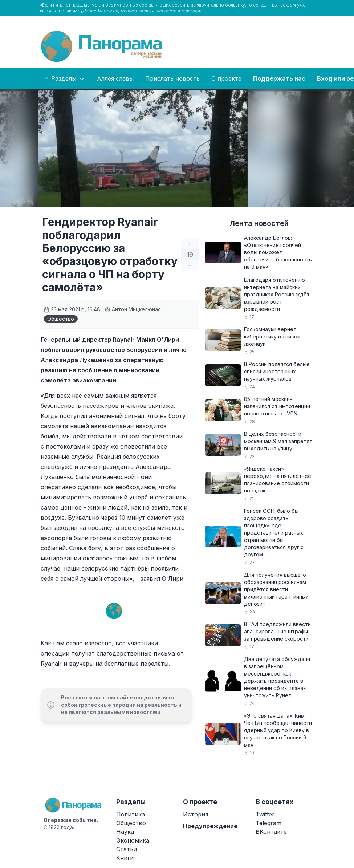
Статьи (127, 849)
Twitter (265, 814)
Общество (61, 319)
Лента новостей (259, 223)
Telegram (268, 823)
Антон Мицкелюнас (133, 309)
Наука (125, 832)
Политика (131, 814)
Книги (125, 858)
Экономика (133, 840)
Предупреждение (210, 826)
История (196, 814)
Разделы (64, 79)
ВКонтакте (271, 832)
